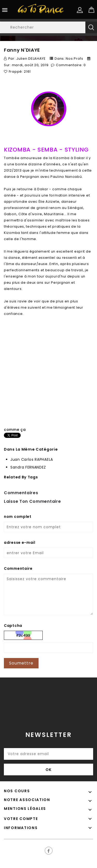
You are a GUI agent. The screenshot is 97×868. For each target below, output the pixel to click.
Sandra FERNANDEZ (28, 467)
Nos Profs (74, 59)
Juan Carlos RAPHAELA (32, 459)
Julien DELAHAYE (31, 59)
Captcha (13, 626)
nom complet (18, 517)
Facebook (49, 851)
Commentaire (18, 568)
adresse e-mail (20, 542)
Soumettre (21, 663)
